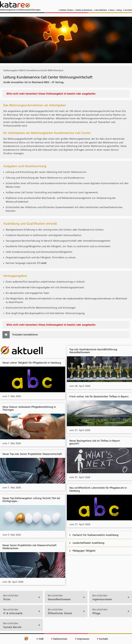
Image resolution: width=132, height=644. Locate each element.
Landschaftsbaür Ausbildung (87, 543)
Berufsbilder (101, 10)
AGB (40, 639)
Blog (119, 10)
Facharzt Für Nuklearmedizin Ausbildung (94, 535)
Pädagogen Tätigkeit (82, 551)
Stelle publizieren (84, 10)
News (112, 10)
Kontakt (128, 10)
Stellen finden (66, 10)
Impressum (82, 639)
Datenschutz (59, 639)
